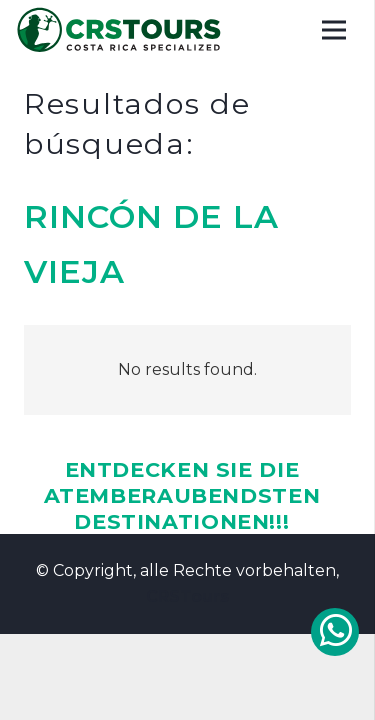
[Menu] (334, 30)
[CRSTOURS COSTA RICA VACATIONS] (120, 30)
